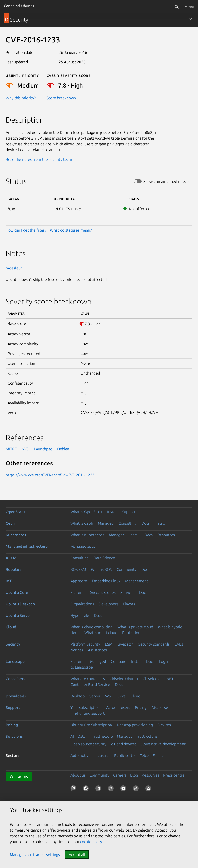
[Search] (177, 7)
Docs (146, 523)
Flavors (129, 604)
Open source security (88, 744)
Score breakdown (61, 98)
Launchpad (43, 449)
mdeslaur (14, 268)
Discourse (160, 707)
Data (82, 736)
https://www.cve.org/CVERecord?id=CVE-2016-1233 (50, 475)
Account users (118, 707)
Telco (144, 755)
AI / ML (12, 558)
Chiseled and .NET (158, 679)
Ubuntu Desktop (20, 604)
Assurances (97, 650)
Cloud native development (163, 744)
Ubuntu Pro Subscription (91, 725)
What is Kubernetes (87, 535)
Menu (189, 7)
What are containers (88, 679)
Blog (134, 775)
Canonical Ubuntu (19, 6)
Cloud (11, 627)
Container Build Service (90, 684)
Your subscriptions (86, 707)
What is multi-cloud (101, 633)
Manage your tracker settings (35, 855)
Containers (15, 679)
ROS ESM (78, 569)
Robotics (14, 569)
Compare (119, 661)
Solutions (14, 736)
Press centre (174, 775)
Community (127, 569)
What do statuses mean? (71, 230)
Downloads (16, 696)
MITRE (11, 449)
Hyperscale (80, 615)
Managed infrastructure (27, 546)
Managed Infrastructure (137, 736)
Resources (166, 535)
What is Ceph (82, 523)
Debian (63, 449)
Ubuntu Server (18, 615)
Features (78, 592)
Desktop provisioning (135, 725)
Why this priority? (21, 98)
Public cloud (132, 633)
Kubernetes (16, 535)
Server (95, 696)
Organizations (82, 604)
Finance (159, 755)
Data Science (104, 558)
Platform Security (85, 644)
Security (13, 644)
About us (78, 775)
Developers (108, 604)
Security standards (154, 644)
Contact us (19, 777)
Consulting (128, 523)
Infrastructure (101, 736)
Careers (120, 775)
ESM (109, 644)
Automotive (80, 755)
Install (112, 512)
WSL (109, 696)
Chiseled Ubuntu (124, 679)
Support (129, 512)
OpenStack (16, 512)
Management (137, 581)
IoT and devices (123, 744)
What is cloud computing (91, 627)
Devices (164, 725)
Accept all (77, 855)
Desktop (77, 696)
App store (79, 581)
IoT (9, 581)
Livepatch (125, 644)
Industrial (102, 755)
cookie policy (91, 842)
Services (127, 592)
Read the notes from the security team (39, 159)
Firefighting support (87, 713)
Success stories (103, 592)
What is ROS (101, 569)
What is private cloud (135, 627)
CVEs (179, 644)
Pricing (141, 707)
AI (72, 736)
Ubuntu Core (17, 592)
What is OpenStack (86, 512)
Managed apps (83, 546)
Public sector (125, 755)
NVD (25, 449)
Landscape (15, 661)
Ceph (10, 523)
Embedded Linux (106, 581)
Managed (106, 523)
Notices (77, 650)
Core (122, 696)
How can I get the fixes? (26, 230)
